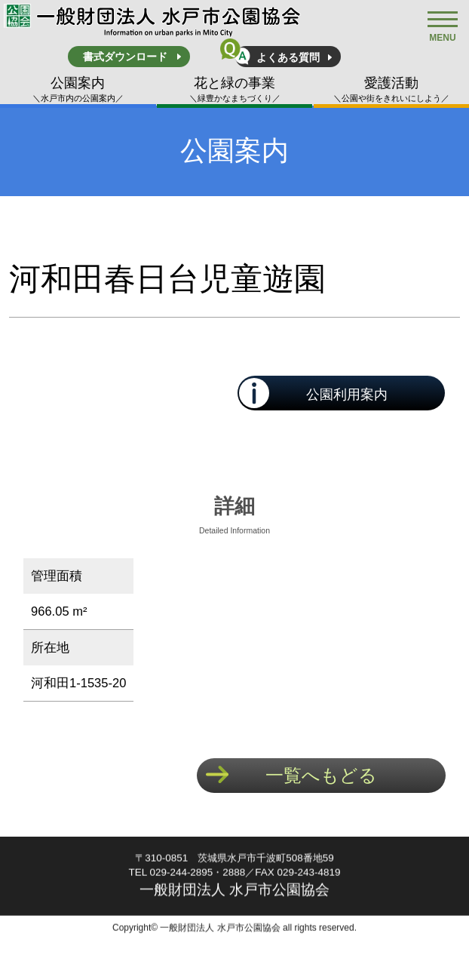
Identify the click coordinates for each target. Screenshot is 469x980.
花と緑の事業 (235, 90)
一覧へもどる (321, 775)
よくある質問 (288, 57)
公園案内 (78, 90)
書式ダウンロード (125, 57)
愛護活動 (392, 90)
